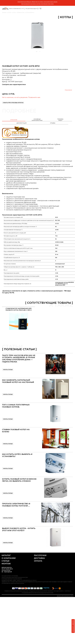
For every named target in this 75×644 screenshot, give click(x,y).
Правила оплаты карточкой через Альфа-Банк (16, 591)
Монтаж (6, 564)
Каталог (6, 555)
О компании (9, 558)
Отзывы (53, 123)
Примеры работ (60, 120)
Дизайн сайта (61, 596)
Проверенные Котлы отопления (5, 9)
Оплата (38, 561)
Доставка (39, 558)
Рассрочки (40, 555)
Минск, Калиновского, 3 (15, 9)
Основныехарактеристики (37, 120)
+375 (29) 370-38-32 (29, 9)
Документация (22, 123)
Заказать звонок (73, 626)
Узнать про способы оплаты (13, 103)
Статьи (5, 561)
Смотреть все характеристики (14, 84)
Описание (14, 120)
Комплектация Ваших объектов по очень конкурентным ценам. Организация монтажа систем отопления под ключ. (38, 3)
